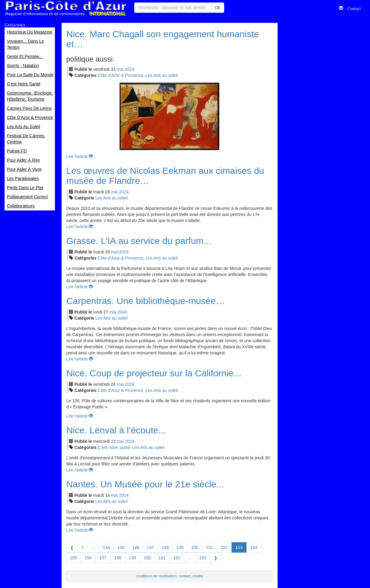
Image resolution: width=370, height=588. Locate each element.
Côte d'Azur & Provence (120, 75)
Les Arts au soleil (162, 75)
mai (120, 69)
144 (106, 547)
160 (147, 558)
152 (224, 547)
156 (88, 558)
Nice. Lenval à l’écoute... (116, 430)
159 (133, 558)
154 (254, 547)
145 (121, 547)
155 (73, 558)
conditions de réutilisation (156, 576)
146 (136, 547)
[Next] (216, 558)
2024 (129, 69)
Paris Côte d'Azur (66, 8)
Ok (217, 8)
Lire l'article (80, 156)
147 (151, 547)
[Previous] (72, 547)
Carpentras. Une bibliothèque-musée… (145, 301)
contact (185, 576)
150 (195, 547)
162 (177, 558)
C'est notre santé (114, 447)
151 (209, 547)
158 (118, 558)
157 (103, 558)
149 (180, 547)
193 (203, 558)
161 (162, 558)
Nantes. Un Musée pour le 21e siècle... (145, 484)
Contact (352, 8)
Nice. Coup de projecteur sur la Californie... (154, 373)
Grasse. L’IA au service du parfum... (139, 241)
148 (165, 547)
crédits (198, 576)
